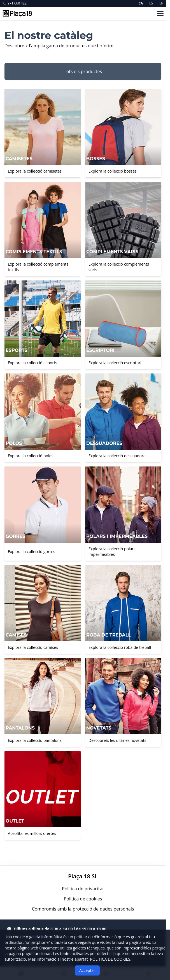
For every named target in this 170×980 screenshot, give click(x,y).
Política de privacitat (83, 889)
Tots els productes (83, 71)
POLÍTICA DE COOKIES (110, 959)
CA (141, 3)
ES (151, 3)
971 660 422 (14, 3)
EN (161, 3)
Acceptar (87, 970)
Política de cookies (83, 899)
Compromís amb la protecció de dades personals (83, 909)
